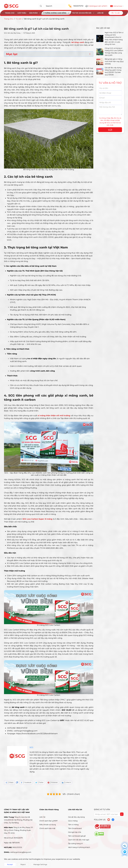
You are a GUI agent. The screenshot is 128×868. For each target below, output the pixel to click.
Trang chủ (10, 13)
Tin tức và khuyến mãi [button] (83, 13)
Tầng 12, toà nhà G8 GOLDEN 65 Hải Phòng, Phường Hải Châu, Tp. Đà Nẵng (18, 820)
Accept (10, 864)
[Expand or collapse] (90, 54)
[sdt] (125, 846)
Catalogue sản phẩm (98, 6)
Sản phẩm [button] (35, 13)
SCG (31, 747)
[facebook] (113, 820)
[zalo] (125, 852)
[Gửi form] (122, 814)
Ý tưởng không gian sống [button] (56, 13)
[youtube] (109, 820)
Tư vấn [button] (116, 13)
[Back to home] (11, 6)
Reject (23, 864)
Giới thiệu (22, 13)
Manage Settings (40, 864)
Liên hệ (100, 13)
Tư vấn (19, 19)
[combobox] (52, 6)
